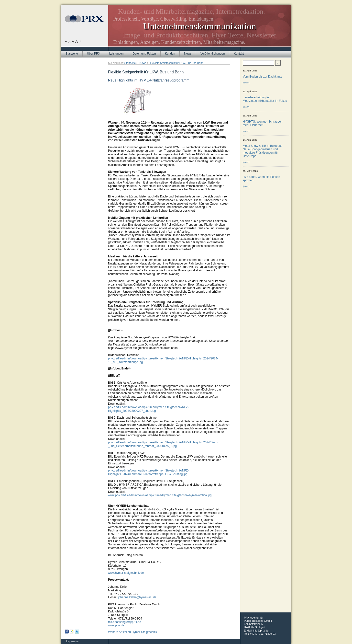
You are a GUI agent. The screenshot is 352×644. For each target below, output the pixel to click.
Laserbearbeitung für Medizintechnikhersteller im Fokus (265, 99)
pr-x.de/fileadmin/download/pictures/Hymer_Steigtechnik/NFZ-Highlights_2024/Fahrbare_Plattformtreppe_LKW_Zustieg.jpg (148, 472)
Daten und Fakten (144, 54)
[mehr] (246, 83)
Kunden (170, 54)
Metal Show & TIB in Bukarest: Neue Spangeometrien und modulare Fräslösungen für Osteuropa (263, 151)
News (188, 54)
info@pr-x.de (261, 631)
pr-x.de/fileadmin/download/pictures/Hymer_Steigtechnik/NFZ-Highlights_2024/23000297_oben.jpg (148, 409)
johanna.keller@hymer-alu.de (137, 597)
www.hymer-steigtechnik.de (126, 573)
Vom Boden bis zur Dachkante (262, 77)
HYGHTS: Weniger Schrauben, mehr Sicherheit (263, 123)
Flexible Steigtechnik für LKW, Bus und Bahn (177, 63)
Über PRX (94, 54)
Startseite (72, 54)
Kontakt (239, 54)
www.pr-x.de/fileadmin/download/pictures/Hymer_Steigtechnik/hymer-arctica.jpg (160, 495)
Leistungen (116, 54)
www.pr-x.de (116, 625)
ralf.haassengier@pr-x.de (125, 622)
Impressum (73, 641)
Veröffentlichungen (213, 54)
